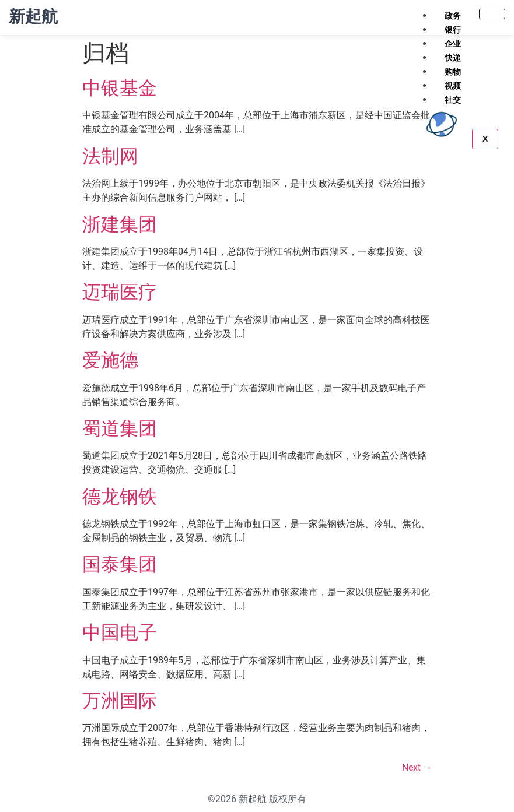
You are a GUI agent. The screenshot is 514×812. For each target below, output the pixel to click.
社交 (453, 100)
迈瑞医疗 (120, 292)
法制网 (110, 156)
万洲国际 (120, 701)
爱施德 (110, 360)
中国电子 (120, 632)
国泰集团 (120, 564)
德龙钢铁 (120, 497)
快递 (453, 58)
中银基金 (120, 88)
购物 (453, 72)
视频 (453, 86)
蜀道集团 (120, 428)
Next (417, 767)
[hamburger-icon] (492, 14)
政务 (453, 16)
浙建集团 (120, 224)
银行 (453, 30)
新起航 (33, 17)
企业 (453, 44)
